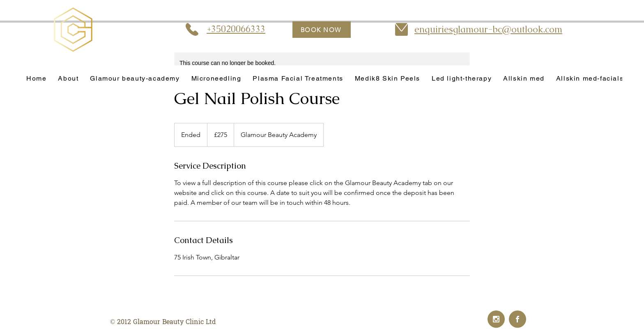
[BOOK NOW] (322, 30)
